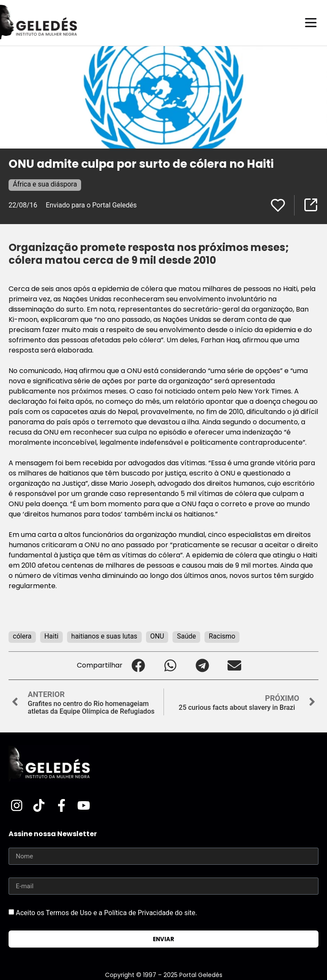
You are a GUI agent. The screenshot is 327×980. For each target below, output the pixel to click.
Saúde (186, 636)
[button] (139, 666)
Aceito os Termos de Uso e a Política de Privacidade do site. (107, 913)
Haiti (51, 636)
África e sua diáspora (45, 184)
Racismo (222, 636)
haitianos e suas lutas (104, 636)
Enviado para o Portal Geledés (91, 205)
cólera (22, 636)
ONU (157, 636)
